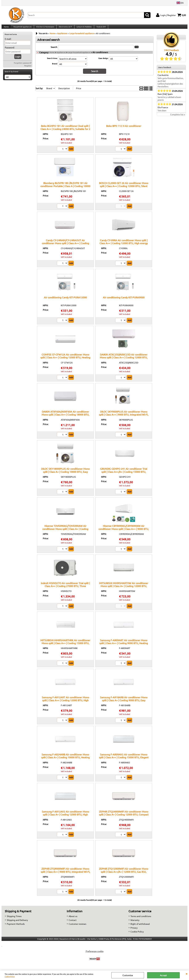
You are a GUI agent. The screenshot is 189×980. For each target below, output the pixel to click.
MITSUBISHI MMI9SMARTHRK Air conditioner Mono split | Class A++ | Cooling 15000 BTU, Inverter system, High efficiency (65, 646)
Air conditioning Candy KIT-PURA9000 (124, 300)
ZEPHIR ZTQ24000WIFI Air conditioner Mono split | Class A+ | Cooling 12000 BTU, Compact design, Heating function (124, 817)
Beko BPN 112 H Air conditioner (124, 129)
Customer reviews (77, 927)
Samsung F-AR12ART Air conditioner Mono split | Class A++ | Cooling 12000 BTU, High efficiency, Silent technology (65, 703)
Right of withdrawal (140, 927)
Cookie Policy (10, 976)
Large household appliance (79, 55)
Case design (103, 61)
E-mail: (8, 42)
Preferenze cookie (95, 954)
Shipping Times (14, 919)
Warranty (135, 923)
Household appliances (22, 28)
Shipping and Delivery (17, 923)
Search (54, 50)
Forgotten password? (23, 66)
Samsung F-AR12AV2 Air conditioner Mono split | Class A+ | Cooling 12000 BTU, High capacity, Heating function (65, 817)
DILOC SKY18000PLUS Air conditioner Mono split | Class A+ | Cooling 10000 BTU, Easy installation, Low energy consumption (65, 474)
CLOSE (187, 974)
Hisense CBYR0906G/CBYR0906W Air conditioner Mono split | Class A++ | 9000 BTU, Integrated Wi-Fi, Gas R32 (124, 531)
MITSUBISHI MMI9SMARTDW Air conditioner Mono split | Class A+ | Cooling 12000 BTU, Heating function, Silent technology (124, 589)
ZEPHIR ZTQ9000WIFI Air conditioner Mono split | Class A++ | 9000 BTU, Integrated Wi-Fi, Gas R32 (65, 874)
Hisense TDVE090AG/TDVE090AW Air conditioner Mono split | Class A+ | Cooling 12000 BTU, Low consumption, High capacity (65, 531)
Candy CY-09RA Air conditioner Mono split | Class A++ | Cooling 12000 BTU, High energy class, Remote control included (124, 246)
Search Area (52, 61)
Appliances (61, 55)
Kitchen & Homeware (45, 28)
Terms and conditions (141, 919)
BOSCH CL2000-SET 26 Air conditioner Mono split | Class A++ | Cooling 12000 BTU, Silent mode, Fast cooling (124, 189)
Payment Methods (16, 927)
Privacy (134, 930)
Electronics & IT (65, 28)
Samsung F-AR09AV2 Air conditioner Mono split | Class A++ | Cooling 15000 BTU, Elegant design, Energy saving (124, 760)
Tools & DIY (100, 28)
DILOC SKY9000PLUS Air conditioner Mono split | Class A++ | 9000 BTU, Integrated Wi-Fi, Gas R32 (124, 417)
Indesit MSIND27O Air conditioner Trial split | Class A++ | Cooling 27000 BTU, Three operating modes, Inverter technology (65, 589)
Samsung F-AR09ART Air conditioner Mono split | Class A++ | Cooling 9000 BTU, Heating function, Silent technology (124, 646)
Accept (163, 975)
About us (73, 919)
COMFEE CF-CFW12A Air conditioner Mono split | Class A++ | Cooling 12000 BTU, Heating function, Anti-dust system (65, 360)
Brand (55, 67)
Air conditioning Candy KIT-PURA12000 (65, 300)
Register (28, 69)
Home (6, 28)
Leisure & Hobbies (83, 28)
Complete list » (178, 117)
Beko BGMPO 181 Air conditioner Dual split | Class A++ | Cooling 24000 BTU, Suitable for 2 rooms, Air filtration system (65, 132)
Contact (73, 923)
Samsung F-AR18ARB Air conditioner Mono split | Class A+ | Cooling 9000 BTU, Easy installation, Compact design (124, 703)
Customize (128, 975)
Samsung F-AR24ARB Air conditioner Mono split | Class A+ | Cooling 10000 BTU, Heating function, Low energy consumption (65, 760)
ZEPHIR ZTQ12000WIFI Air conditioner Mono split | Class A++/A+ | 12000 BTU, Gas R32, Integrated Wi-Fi (124, 874)
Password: (10, 50)
